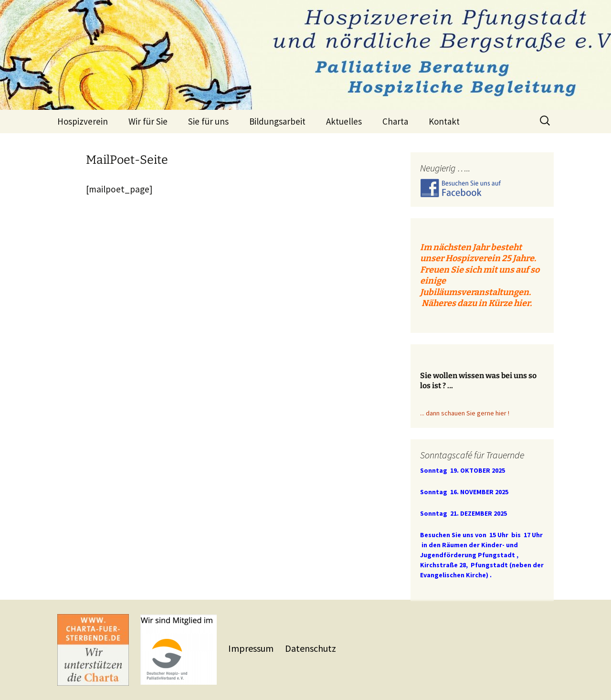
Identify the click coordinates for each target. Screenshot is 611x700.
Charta (395, 121)
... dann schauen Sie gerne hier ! (465, 413)
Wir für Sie (148, 121)
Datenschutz (311, 648)
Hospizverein (83, 121)
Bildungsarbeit (277, 121)
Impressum (252, 648)
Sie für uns (208, 121)
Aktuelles (344, 121)
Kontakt (444, 121)
